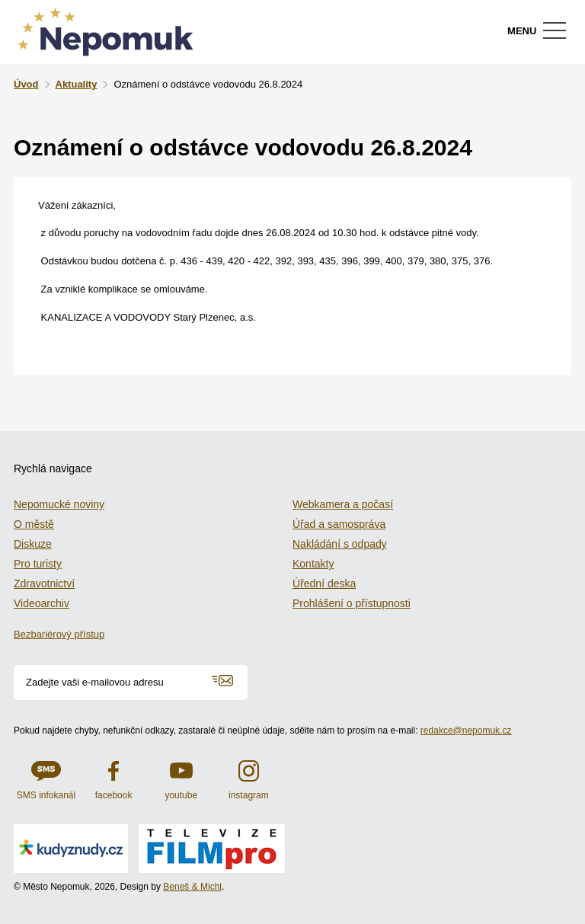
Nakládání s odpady (340, 544)
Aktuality (77, 84)
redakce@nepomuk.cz (466, 731)
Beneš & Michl (192, 887)
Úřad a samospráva (339, 524)
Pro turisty (38, 564)
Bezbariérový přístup (59, 634)
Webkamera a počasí (343, 504)
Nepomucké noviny (59, 504)
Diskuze (33, 544)
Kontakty (313, 564)
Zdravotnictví (44, 583)
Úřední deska (324, 583)
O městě (34, 524)
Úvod (26, 84)
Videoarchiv (42, 603)
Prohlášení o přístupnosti (352, 603)
